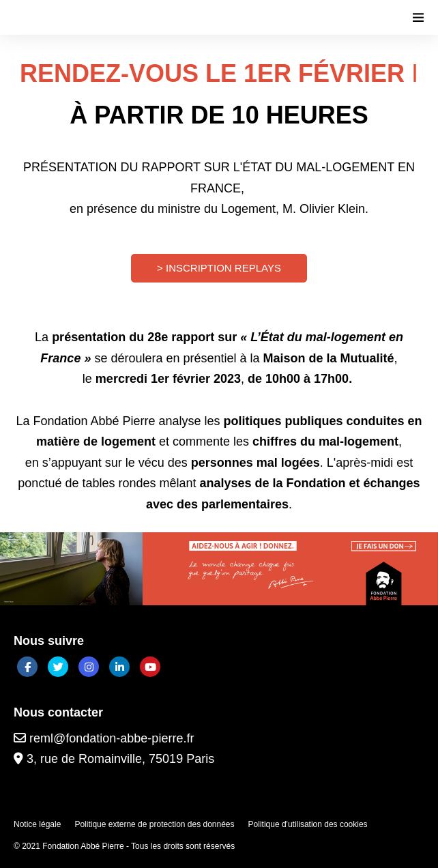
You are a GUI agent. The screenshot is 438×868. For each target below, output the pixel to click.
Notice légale (37, 824)
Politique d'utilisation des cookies (308, 824)
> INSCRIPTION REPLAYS (219, 268)
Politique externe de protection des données (154, 824)
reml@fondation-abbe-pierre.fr (104, 738)
